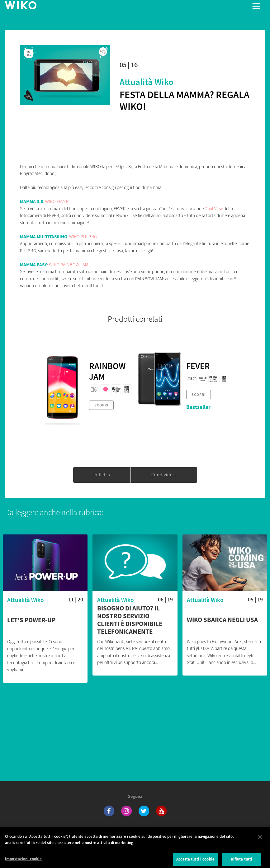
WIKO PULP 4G (83, 237)
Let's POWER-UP (31, 620)
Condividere (164, 475)
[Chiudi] (260, 842)
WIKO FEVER (57, 201)
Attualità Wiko (147, 82)
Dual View (214, 209)
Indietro (102, 475)
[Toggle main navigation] (256, 6)
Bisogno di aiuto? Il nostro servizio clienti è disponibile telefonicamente (130, 620)
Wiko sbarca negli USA (222, 620)
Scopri (101, 405)
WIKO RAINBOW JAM (69, 265)
